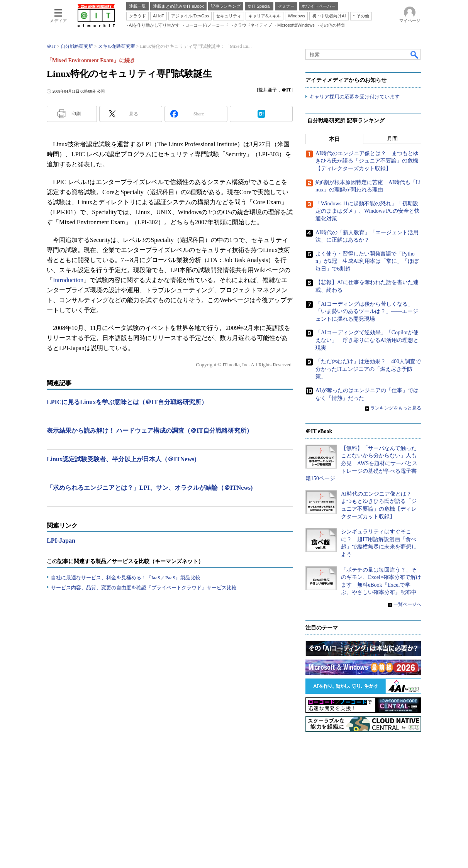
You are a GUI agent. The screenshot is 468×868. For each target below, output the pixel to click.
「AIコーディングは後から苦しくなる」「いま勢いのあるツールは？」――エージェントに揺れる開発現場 (367, 311)
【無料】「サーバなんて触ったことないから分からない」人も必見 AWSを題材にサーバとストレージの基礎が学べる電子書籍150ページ (361, 463)
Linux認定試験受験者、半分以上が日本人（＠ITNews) (122, 459)
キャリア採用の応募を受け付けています (354, 97)
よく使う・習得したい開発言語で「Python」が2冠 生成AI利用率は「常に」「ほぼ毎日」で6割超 (367, 261)
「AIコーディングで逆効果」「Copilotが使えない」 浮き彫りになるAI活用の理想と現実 (367, 340)
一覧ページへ (407, 604)
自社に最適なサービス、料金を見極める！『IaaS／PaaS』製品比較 (126, 578)
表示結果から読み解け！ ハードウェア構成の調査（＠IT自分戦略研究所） (150, 431)
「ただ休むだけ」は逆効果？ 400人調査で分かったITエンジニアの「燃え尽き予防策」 (368, 369)
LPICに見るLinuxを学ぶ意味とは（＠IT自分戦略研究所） (127, 402)
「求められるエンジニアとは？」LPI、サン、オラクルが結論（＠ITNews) (150, 488)
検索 (415, 54)
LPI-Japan (61, 541)
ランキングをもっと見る (396, 408)
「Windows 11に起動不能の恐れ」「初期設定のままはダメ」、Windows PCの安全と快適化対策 (368, 211)
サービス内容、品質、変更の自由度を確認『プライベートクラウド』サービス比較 (144, 588)
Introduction (68, 280)
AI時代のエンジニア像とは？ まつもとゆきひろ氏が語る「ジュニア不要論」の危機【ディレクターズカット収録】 (367, 161)
